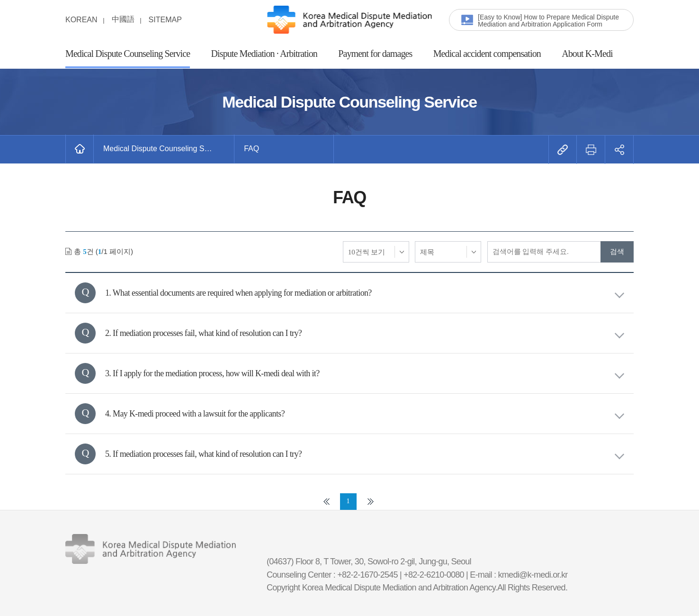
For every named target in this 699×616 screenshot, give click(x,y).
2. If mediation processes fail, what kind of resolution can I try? (365, 333)
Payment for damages (375, 54)
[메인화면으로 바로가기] (80, 149)
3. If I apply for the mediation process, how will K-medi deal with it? (365, 374)
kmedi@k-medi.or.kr (533, 575)
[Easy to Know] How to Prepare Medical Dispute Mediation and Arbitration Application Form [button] (548, 21)
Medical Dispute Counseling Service (128, 54)
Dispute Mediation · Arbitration (264, 54)
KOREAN (81, 20)
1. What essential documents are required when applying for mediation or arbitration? (365, 293)
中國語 (123, 19)
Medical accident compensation (487, 54)
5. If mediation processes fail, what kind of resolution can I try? (365, 454)
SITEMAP (165, 20)
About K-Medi (587, 54)
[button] (164, 149)
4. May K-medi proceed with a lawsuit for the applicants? (365, 414)
